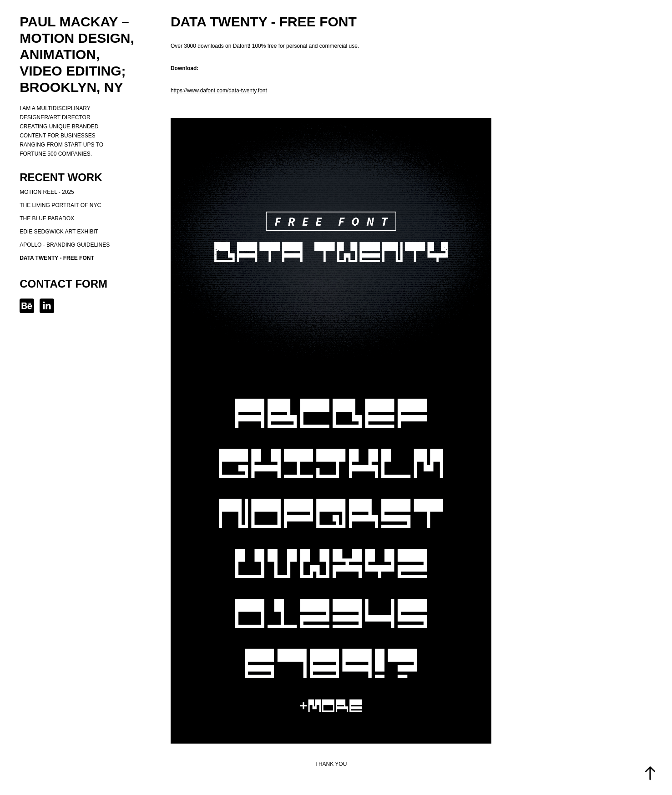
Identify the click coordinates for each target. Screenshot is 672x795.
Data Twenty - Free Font (57, 258)
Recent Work (61, 177)
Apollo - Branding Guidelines (65, 245)
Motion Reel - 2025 (47, 192)
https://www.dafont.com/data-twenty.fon (218, 91)
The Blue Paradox (47, 218)
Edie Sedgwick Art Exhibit (59, 232)
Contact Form (63, 284)
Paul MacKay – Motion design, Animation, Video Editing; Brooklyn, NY (78, 54)
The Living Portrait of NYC (60, 205)
